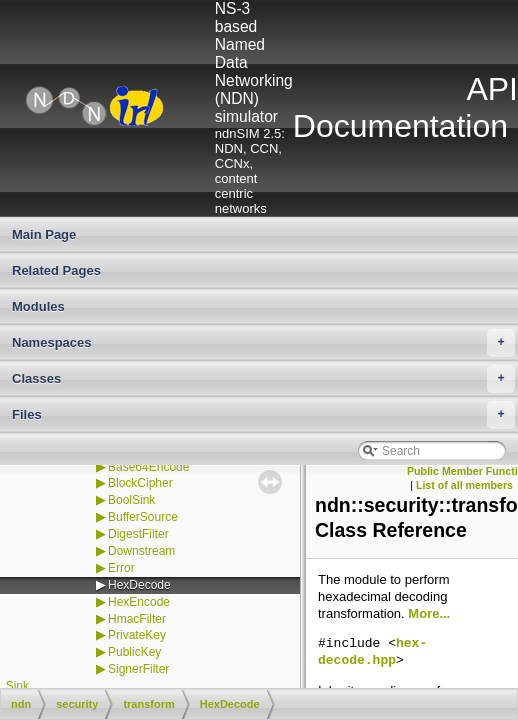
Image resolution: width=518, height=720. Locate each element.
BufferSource (143, 517)
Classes (263, 379)
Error (121, 568)
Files (263, 415)
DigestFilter (138, 534)
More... (429, 613)
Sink (17, 686)
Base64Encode (148, 467)
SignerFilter (138, 669)
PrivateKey (137, 635)
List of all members (464, 485)
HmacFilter (137, 619)
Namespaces (263, 343)
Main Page (44, 234)
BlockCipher (140, 483)
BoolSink (131, 500)
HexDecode (139, 585)
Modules (38, 306)
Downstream (141, 551)
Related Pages (56, 270)
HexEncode (139, 602)
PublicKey (134, 652)
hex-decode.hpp (372, 652)
